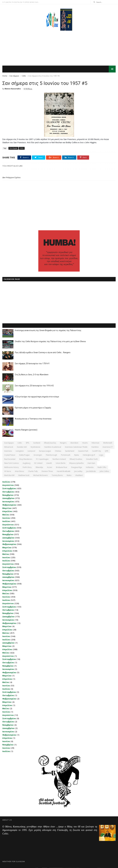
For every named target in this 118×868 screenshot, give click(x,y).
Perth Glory (27, 467)
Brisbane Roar (62, 467)
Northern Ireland (59, 459)
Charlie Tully (33, 471)
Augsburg (26, 463)
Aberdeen (74, 443)
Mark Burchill (9, 476)
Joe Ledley (78, 471)
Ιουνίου (6, 518)
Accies (50, 467)
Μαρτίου (7, 508)
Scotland (37, 443)
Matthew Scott (24, 476)
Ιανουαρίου (8, 502)
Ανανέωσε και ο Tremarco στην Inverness (33, 419)
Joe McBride (91, 471)
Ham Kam (91, 463)
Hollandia (90, 467)
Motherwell (108, 443)
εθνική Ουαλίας (76, 459)
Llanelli (49, 463)
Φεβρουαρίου (9, 505)
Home (5, 76)
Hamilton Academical (53, 447)
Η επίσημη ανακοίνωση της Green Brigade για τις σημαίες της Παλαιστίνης (48, 331)
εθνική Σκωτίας (50, 443)
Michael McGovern (41, 476)
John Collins (104, 471)
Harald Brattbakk (64, 471)
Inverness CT (108, 447)
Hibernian (95, 443)
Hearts (85, 443)
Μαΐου (6, 515)
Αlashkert (79, 476)
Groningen (38, 455)
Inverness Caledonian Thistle (76, 447)
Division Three (47, 471)
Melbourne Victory (11, 467)
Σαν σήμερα (14, 76)
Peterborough (51, 455)
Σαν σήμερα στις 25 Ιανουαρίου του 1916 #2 (34, 386)
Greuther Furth (92, 459)
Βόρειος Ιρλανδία (76, 463)
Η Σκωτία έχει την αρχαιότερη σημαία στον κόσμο (37, 397)
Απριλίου (7, 512)
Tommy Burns (57, 476)
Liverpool (31, 451)
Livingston (20, 451)
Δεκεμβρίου (8, 498)
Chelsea (58, 451)
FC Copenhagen (42, 459)
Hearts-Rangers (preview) (26, 430)
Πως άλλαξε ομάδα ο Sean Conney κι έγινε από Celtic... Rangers (43, 353)
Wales (69, 476)
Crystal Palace (10, 455)
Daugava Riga (77, 467)
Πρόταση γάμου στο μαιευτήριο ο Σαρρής (33, 408)
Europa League (45, 451)
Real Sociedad (10, 459)
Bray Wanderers (26, 459)
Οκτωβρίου (8, 492)
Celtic (24, 76)
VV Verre (8, 471)
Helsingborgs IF (89, 455)
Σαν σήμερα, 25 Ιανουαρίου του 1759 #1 (32, 364)
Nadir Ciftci (102, 467)
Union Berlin (61, 463)
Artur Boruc (20, 471)
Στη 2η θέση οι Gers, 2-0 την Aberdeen (32, 375)
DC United (38, 463)
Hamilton (95, 447)
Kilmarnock (9, 447)
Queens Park (83, 451)
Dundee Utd (22, 447)
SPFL (28, 443)
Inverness (8, 451)
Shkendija (39, 467)
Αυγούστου (8, 485)
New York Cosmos (11, 463)
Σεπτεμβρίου (9, 489)
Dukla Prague (24, 455)
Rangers (63, 443)
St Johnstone (35, 447)
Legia (101, 455)
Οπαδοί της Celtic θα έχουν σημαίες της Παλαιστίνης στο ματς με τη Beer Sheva (50, 342)
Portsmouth (66, 455)
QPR (107, 451)
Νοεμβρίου (8, 495)
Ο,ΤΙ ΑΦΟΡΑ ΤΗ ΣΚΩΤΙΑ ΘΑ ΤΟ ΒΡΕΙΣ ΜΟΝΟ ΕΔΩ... (21, 2)
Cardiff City (96, 451)
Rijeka (77, 455)
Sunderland (70, 451)
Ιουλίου (6, 482)
